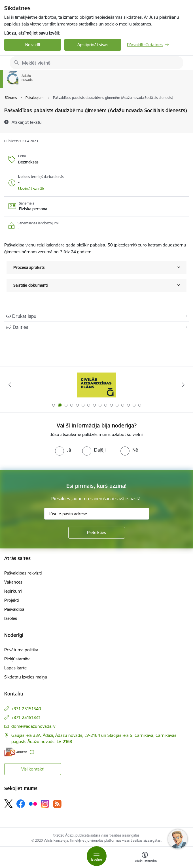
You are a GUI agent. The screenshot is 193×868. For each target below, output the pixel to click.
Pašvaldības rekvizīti (23, 573)
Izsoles (11, 618)
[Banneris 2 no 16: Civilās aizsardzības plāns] (96, 385)
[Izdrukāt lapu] (96, 316)
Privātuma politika (21, 650)
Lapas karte (15, 668)
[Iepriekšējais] (10, 385)
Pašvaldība (14, 609)
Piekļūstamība (17, 659)
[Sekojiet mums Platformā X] (9, 804)
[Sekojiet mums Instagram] (45, 804)
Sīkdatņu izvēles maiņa (26, 677)
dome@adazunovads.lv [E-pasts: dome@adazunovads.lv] (33, 726)
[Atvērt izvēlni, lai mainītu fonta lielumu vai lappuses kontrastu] (145, 858)
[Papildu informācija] (32, 752)
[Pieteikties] (97, 533)
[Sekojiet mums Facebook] (21, 804)
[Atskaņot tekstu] (27, 122)
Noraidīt (33, 45)
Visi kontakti (33, 769)
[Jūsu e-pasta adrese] (97, 514)
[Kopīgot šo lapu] (96, 327)
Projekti (11, 600)
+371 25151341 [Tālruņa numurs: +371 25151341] (26, 717)
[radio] (63, 450)
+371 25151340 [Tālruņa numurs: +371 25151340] (26, 709)
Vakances (13, 582)
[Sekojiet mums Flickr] (33, 803)
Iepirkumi (13, 591)
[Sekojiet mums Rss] (57, 804)
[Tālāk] (183, 385)
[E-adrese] (16, 752)
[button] (31, 189)
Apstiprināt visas (93, 45)
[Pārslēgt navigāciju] (97, 856)
